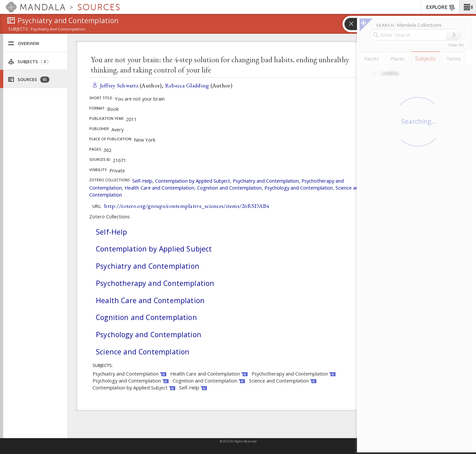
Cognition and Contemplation (229, 188)
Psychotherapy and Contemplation (155, 283)
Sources (29, 80)
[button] (468, 7)
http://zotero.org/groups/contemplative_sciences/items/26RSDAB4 (187, 206)
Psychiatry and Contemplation (266, 181)
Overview (23, 44)
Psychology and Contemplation (299, 188)
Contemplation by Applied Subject (193, 181)
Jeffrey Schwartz (119, 85)
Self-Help (142, 181)
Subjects (28, 62)
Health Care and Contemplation (159, 188)
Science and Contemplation (143, 352)
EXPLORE (441, 8)
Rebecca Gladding (187, 85)
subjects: (19, 29)
